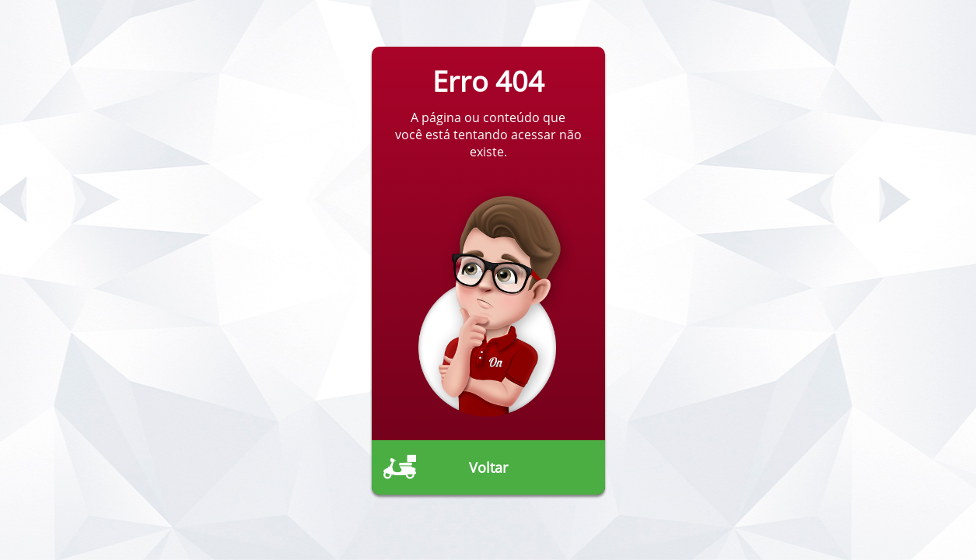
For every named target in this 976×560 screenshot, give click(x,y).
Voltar (488, 467)
